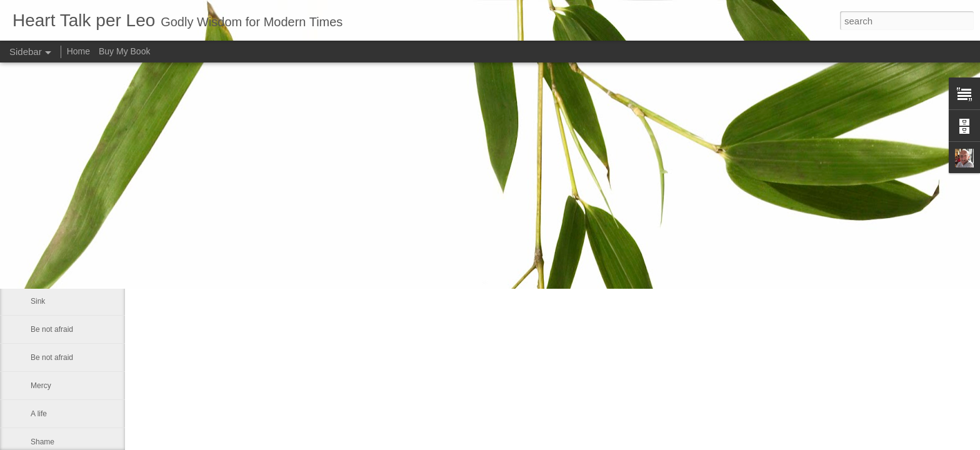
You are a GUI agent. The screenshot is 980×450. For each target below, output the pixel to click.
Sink (38, 301)
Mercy (41, 386)
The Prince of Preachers (71, 273)
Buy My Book (124, 51)
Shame (42, 442)
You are (43, 245)
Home (78, 51)
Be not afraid (52, 329)
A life (39, 414)
